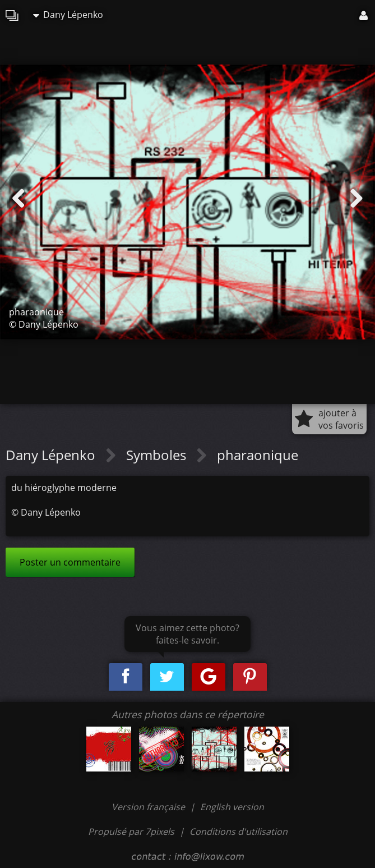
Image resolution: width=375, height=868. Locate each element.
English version (232, 807)
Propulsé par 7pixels (131, 832)
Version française (149, 807)
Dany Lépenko (68, 15)
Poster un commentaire (70, 562)
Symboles (158, 455)
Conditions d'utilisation (239, 832)
